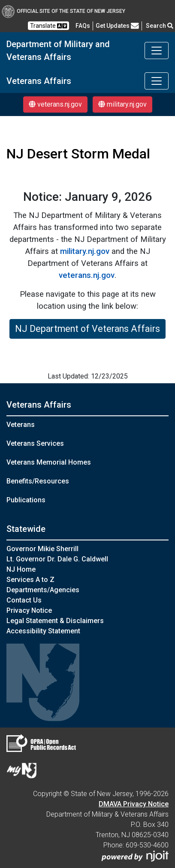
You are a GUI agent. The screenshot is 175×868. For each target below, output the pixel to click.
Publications (26, 500)
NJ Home (21, 569)
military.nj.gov (122, 104)
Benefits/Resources (38, 481)
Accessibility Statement (43, 631)
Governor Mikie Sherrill (42, 549)
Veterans (21, 425)
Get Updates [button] (117, 26)
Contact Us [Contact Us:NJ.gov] (24, 600)
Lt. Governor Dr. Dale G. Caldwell (57, 559)
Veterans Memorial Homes (49, 462)
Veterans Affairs (39, 81)
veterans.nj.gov (55, 104)
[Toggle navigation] (157, 51)
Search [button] (160, 26)
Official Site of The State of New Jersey (63, 11)
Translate (48, 26)
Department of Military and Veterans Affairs (58, 51)
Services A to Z (30, 580)
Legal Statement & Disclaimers (55, 621)
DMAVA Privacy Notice (134, 804)
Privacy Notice (29, 610)
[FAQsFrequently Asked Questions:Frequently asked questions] (83, 26)
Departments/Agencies (43, 590)
